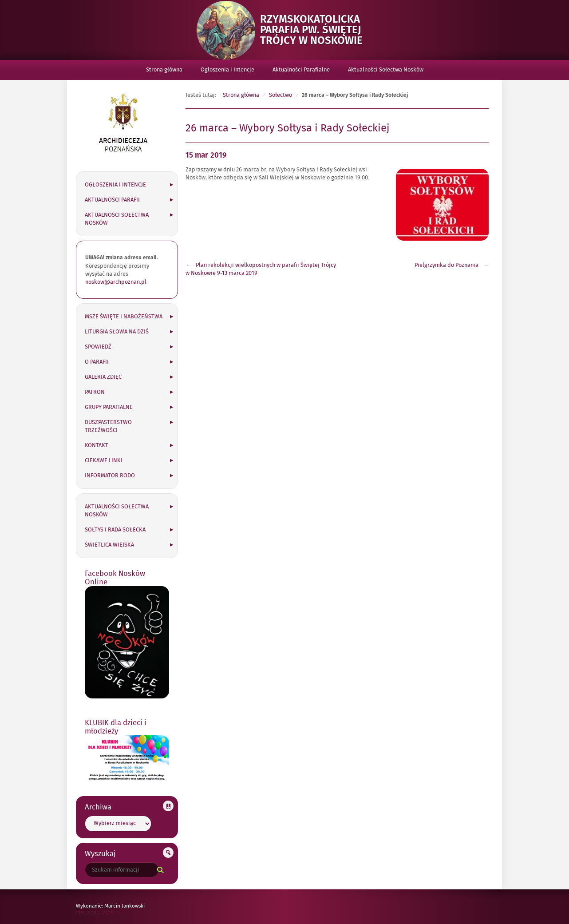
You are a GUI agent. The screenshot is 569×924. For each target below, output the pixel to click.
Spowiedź (98, 347)
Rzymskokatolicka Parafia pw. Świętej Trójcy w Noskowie (317, 30)
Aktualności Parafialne (301, 70)
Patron (95, 392)
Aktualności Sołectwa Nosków (386, 70)
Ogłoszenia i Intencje (227, 70)
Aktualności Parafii (112, 200)
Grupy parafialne (109, 407)
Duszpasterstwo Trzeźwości (108, 426)
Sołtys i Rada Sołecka (115, 530)
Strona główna (164, 70)
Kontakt (97, 445)
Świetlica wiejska (109, 545)
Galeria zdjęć (103, 377)
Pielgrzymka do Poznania (447, 265)
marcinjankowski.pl (108, 912)
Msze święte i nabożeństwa (124, 317)
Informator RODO (110, 476)
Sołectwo (281, 95)
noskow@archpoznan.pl (116, 282)
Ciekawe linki (104, 460)
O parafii (97, 362)
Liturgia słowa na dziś (117, 332)
